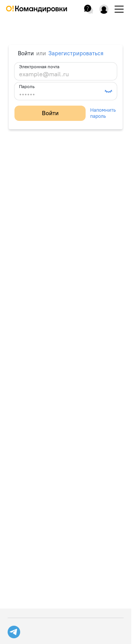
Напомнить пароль (103, 113)
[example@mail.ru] (66, 74)
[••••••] (61, 94)
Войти (50, 113)
